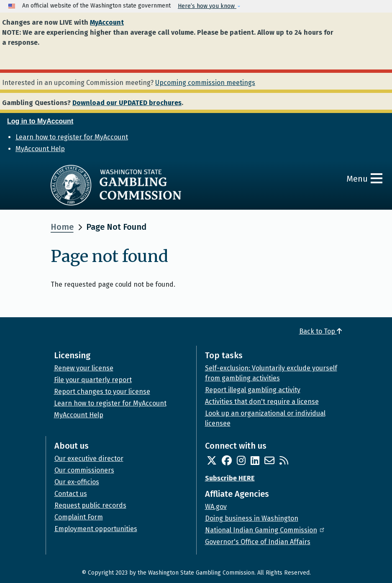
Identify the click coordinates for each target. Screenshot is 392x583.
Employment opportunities (96, 529)
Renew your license (84, 368)
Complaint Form (79, 517)
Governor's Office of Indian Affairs (258, 542)
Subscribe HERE (230, 478)
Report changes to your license (102, 392)
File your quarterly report (93, 380)
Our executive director (89, 458)
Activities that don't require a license (262, 402)
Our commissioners (84, 470)
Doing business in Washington (252, 518)
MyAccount (107, 22)
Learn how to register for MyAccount (72, 137)
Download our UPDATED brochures (127, 103)
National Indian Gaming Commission (265, 530)
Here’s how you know (207, 6)
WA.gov (216, 507)
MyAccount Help (40, 149)
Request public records (90, 505)
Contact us (71, 494)
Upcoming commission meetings (205, 83)
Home (62, 227)
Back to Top (320, 331)
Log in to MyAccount (40, 121)
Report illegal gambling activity (253, 390)
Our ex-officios (77, 482)
